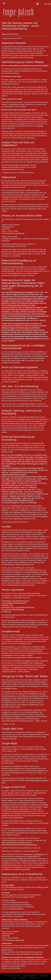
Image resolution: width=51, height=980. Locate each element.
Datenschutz (34, 978)
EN (49, 4)
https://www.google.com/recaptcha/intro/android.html (19, 845)
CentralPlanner (38, 854)
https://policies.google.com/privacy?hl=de (15, 843)
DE (46, 4)
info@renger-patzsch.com (15, 233)
